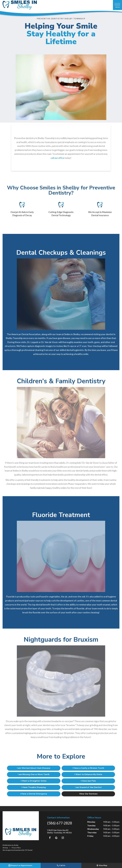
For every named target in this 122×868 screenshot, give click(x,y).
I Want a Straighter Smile (38, 781)
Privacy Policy (16, 847)
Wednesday (93, 829)
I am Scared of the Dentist (84, 787)
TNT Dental (29, 850)
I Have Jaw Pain (84, 781)
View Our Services (84, 794)
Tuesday (91, 825)
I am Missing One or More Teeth (38, 774)
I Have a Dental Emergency (38, 794)
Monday (91, 822)
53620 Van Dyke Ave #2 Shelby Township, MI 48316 (59, 831)
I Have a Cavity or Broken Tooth (84, 768)
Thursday (92, 832)
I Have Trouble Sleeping (38, 787)
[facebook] (50, 837)
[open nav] (118, 5)
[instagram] (63, 837)
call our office (58, 158)
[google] (56, 837)
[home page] (20, 5)
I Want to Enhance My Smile (84, 774)
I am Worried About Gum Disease (38, 768)
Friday (90, 836)
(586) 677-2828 (60, 823)
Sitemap (5, 847)
